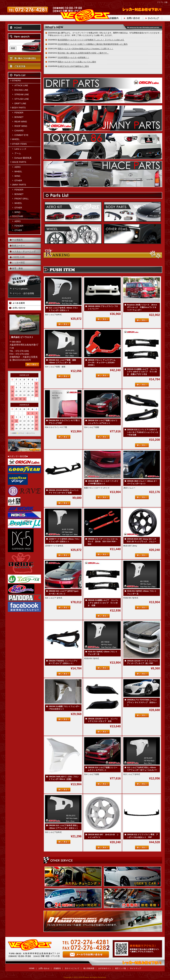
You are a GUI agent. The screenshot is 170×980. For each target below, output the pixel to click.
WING (17, 176)
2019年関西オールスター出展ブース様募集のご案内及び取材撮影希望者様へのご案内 (93, 44)
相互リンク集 (121, 968)
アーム (18, 153)
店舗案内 (57, 968)
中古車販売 (17, 240)
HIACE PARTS (19, 162)
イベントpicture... (21, 289)
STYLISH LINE (22, 99)
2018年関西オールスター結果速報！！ (73, 57)
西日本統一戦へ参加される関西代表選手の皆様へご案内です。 (83, 53)
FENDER (19, 113)
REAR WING (21, 122)
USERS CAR (18, 257)
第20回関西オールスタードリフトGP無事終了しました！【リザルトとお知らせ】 (91, 40)
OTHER (18, 181)
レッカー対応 (18, 263)
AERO (18, 167)
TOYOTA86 (18, 216)
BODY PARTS (19, 108)
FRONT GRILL (22, 199)
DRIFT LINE (20, 103)
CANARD (19, 131)
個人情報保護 (89, 968)
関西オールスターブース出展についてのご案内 (77, 62)
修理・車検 (17, 268)
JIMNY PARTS (19, 185)
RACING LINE (21, 90)
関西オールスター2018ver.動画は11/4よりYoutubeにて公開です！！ (85, 49)
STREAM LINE (22, 94)
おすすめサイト (105, 968)
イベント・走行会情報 (23, 293)
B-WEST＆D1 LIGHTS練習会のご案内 (73, 66)
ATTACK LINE (21, 85)
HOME (32, 968)
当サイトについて (72, 968)
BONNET (19, 117)
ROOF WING (21, 126)
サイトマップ (135, 968)
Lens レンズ (20, 149)
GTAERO (16, 80)
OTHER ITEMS (19, 144)
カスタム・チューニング (24, 251)
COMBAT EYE (21, 135)
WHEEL (16, 139)
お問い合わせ (85, 951)
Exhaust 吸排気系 (23, 158)
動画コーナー (18, 246)
